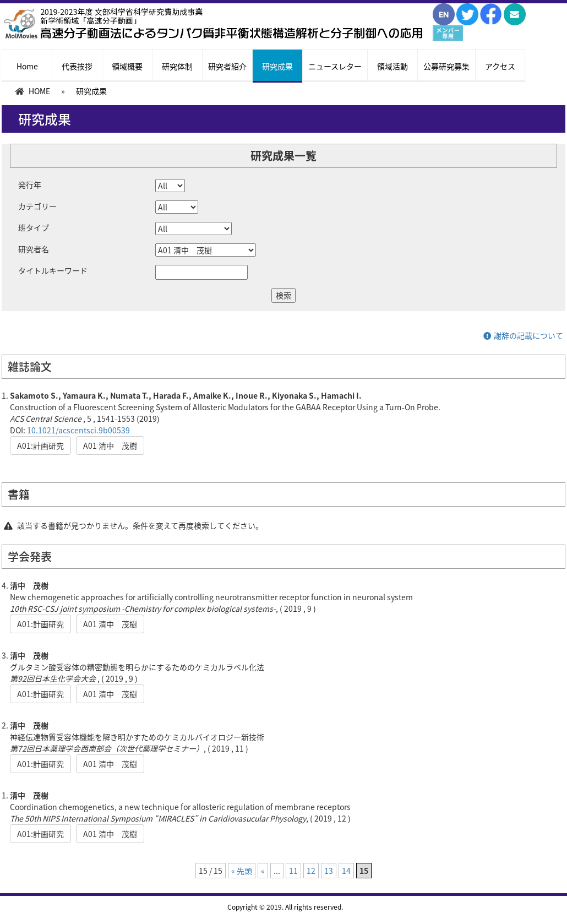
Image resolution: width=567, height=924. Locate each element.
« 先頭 (242, 871)
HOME (39, 91)
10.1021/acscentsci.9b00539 (78, 430)
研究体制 (177, 66)
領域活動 (392, 66)
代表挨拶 (77, 66)
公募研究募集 (446, 66)
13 (329, 871)
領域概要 (127, 66)
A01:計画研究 (40, 445)
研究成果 (277, 66)
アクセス (500, 66)
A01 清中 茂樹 (110, 445)
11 (293, 871)
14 (346, 871)
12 (311, 871)
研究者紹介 (227, 66)
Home (27, 66)
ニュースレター (335, 66)
